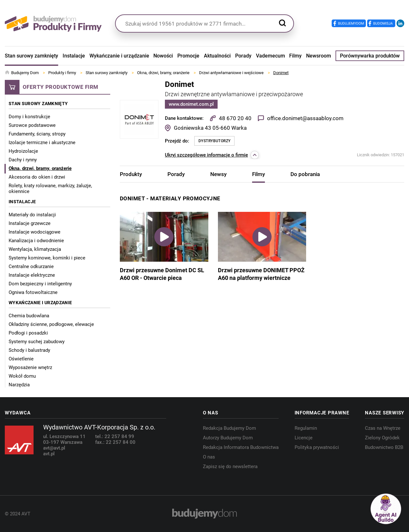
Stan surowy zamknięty (31, 56)
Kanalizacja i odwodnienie (36, 241)
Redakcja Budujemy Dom (229, 428)
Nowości (163, 56)
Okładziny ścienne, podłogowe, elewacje (51, 324)
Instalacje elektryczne (32, 275)
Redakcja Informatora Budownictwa (241, 447)
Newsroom (319, 56)
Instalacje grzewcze (30, 223)
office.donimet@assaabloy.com (305, 118)
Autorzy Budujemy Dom (228, 438)
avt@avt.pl (54, 448)
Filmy (295, 56)
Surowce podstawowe (32, 125)
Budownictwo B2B (384, 447)
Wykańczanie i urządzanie (119, 56)
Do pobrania (305, 174)
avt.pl (49, 454)
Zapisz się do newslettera (230, 466)
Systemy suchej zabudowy (37, 342)
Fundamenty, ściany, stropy (37, 134)
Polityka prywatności (317, 447)
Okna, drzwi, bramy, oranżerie (40, 168)
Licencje (304, 438)
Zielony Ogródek (382, 438)
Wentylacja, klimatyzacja (35, 249)
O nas (209, 457)
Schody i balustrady (29, 350)
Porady (243, 56)
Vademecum (270, 56)
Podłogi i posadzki (28, 333)
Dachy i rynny (23, 160)
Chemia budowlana (29, 316)
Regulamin (306, 428)
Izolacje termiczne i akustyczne (42, 143)
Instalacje (74, 56)
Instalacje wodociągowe (35, 232)
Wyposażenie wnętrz (30, 367)
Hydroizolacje (23, 151)
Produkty (131, 174)
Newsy (218, 174)
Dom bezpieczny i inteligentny (40, 284)
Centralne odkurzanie (31, 266)
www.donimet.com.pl (191, 104)
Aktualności (217, 56)
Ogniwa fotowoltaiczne (33, 292)
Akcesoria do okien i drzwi (37, 177)
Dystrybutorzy (214, 141)
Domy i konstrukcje (29, 117)
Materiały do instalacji (32, 215)
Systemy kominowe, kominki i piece (47, 258)
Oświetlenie (21, 359)
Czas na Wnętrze (383, 428)
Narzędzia (19, 385)
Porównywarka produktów (370, 56)
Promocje (188, 56)
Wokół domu (22, 376)
